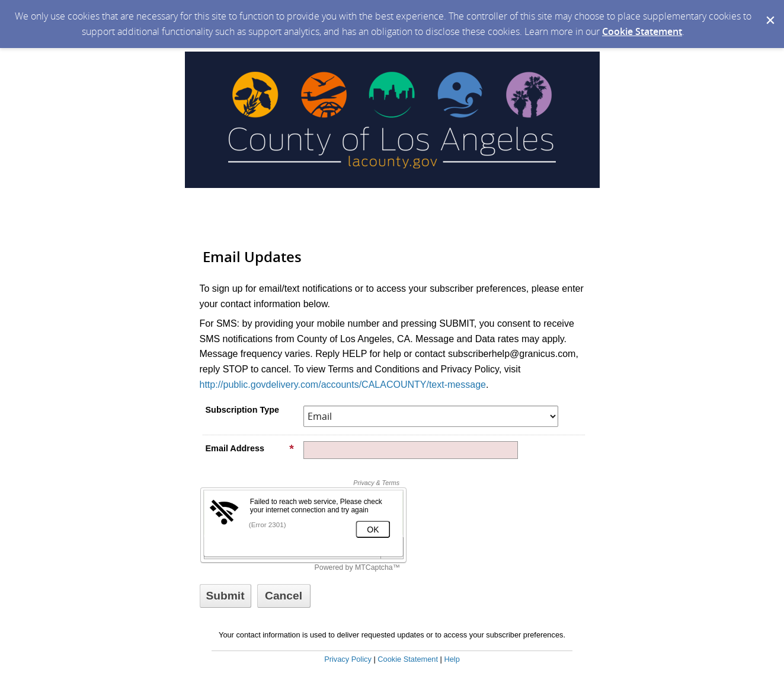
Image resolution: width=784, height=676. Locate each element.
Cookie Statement (642, 31)
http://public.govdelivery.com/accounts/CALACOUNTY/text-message (343, 385)
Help (452, 659)
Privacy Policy (348, 659)
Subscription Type (242, 410)
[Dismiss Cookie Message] (769, 11)
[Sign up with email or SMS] (225, 596)
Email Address (250, 448)
